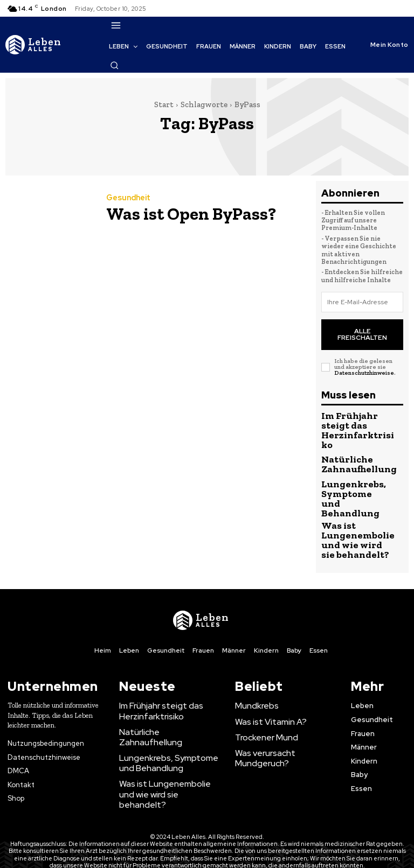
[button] (114, 65)
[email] (362, 302)
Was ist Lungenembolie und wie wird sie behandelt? (350, 503)
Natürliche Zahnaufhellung (350, 439)
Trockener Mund (263, 693)
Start (164, 104)
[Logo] (33, 45)
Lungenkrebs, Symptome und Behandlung (346, 471)
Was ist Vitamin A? (265, 678)
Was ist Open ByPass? (172, 213)
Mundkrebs (253, 662)
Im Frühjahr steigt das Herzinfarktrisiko (155, 666)
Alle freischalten (363, 328)
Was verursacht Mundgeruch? (284, 708)
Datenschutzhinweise (364, 362)
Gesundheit (128, 200)
